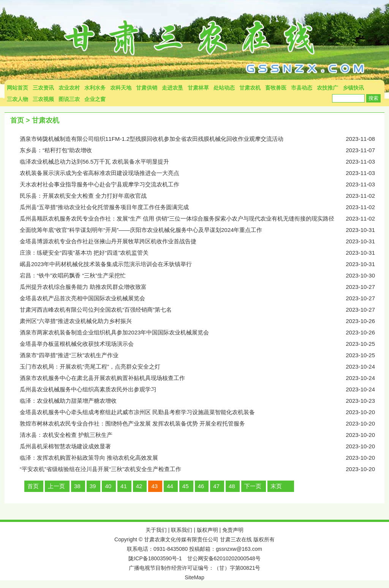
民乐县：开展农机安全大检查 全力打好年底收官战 (202, 196)
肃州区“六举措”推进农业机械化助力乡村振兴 (202, 321)
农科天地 (121, 88)
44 (170, 486)
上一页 (56, 486)
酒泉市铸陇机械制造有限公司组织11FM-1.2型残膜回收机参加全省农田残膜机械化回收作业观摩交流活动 (202, 139)
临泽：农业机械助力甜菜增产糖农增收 (202, 401)
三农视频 (43, 99)
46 (201, 486)
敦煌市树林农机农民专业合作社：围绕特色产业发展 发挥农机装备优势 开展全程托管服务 (202, 424)
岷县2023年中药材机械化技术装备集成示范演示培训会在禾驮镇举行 (202, 264)
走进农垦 (172, 88)
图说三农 (69, 99)
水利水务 (95, 88)
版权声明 (207, 530)
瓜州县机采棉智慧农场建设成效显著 (202, 446)
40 (108, 486)
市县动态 (302, 88)
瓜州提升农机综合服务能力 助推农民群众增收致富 (202, 287)
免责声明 (233, 530)
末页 (276, 486)
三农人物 (17, 99)
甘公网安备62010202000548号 (224, 558)
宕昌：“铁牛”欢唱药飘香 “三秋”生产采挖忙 (202, 276)
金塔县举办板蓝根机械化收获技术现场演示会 (202, 344)
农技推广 (327, 88)
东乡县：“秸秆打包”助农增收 (202, 150)
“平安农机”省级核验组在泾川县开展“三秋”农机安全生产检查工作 (202, 469)
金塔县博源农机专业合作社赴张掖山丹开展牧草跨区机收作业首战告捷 (202, 241)
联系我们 (182, 530)
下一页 (253, 486)
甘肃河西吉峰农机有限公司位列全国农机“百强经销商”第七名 (202, 310)
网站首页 (17, 88)
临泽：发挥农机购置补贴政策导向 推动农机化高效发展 (202, 458)
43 (154, 486)
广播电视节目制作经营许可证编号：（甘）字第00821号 (195, 568)
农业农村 (69, 88)
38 (77, 486)
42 (139, 486)
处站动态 (224, 88)
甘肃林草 (198, 88)
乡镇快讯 (353, 88)
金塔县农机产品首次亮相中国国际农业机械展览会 (202, 298)
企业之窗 (95, 99)
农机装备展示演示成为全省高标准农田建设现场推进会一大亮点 (202, 173)
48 (232, 486)
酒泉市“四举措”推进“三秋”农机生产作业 (202, 355)
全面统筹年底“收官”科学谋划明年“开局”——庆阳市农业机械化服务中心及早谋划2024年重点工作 (202, 230)
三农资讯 (43, 88)
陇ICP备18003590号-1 (155, 558)
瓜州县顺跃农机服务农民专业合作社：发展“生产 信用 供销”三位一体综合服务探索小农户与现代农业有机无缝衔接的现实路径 (202, 219)
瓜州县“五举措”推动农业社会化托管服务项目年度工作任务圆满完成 (202, 207)
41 (124, 486)
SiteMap (194, 577)
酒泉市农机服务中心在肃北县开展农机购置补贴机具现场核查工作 (202, 378)
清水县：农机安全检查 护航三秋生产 (202, 435)
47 (216, 486)
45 (186, 486)
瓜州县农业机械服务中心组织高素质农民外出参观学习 (202, 389)
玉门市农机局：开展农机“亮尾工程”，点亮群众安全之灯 (202, 367)
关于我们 (156, 530)
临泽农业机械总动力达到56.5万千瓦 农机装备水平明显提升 (202, 162)
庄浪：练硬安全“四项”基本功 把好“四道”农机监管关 (202, 253)
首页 (17, 120)
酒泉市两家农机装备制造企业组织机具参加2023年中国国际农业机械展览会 (202, 333)
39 (93, 486)
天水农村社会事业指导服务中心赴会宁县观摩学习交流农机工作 (202, 184)
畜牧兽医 (276, 88)
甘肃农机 (250, 88)
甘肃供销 (147, 88)
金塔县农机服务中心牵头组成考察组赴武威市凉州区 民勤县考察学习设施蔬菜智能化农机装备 (202, 412)
